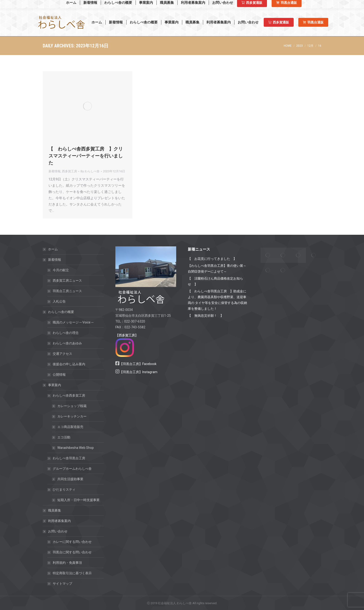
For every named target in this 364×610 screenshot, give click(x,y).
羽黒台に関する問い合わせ (72, 552)
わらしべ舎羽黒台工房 (69, 458)
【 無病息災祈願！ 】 (206, 316)
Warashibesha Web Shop (67, 4)
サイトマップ (62, 584)
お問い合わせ (55, 531)
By (90, 171)
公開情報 (59, 375)
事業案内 (52, 385)
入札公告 (59, 301)
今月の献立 (61, 270)
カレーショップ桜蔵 (72, 406)
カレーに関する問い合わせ (72, 542)
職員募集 (55, 510)
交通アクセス (62, 354)
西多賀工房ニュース (67, 281)
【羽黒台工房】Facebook (138, 364)
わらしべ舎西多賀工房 (67, 395)
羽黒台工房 (291, 5)
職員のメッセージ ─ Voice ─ (73, 322)
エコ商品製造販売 (70, 427)
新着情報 (55, 171)
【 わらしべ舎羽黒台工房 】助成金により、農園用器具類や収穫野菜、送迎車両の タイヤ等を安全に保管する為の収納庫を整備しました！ (217, 300)
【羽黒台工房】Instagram (138, 372)
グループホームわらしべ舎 (70, 469)
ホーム (53, 249)
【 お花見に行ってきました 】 (212, 259)
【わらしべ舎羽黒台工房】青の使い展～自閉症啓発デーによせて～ (217, 269)
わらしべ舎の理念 (66, 333)
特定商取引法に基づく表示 (72, 573)
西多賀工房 (265, 5)
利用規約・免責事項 (67, 563)
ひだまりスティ (62, 489)
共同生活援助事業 (70, 479)
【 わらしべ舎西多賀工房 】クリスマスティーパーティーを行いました (86, 156)
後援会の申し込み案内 (69, 364)
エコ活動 (64, 437)
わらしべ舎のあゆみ (67, 343)
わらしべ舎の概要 (59, 312)
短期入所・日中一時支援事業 (78, 500)
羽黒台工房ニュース (67, 291)
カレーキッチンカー (72, 416)
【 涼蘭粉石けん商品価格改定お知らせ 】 (215, 281)
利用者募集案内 (59, 521)
